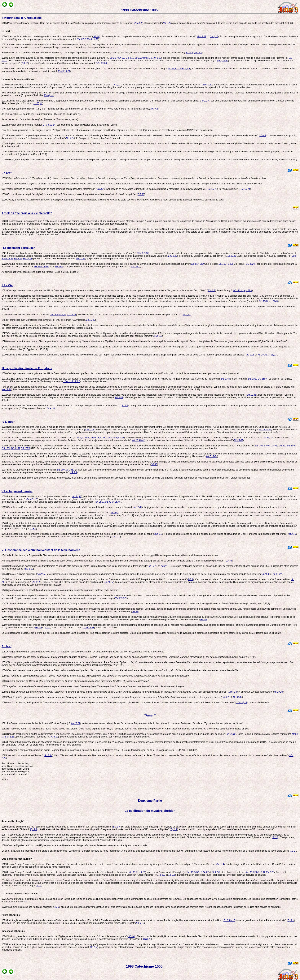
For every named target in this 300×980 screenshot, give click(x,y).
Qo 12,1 (189, 53)
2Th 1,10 (115, 537)
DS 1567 (70, 470)
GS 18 (96, 37)
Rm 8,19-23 (121, 598)
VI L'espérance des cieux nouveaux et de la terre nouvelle (41, 550)
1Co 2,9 (158, 336)
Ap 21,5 (41, 574)
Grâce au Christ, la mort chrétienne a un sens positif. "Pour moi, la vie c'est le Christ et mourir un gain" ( (57, 85)
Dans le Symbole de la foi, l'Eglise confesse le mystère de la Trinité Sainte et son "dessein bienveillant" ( (57, 827)
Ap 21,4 (265, 574)
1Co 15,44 (245, 189)
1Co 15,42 (212, 189)
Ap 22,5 (250, 355)
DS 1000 (264, 301)
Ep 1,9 (116, 827)
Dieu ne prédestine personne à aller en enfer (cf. (29, 470)
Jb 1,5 (125, 406)
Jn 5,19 (54, 737)
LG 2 (48, 628)
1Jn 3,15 (89, 430)
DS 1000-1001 (41, 267)
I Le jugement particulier (18, 248)
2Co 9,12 (261, 872)
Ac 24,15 (77, 496)
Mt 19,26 (278, 692)
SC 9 (56, 907)
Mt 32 (108, 502)
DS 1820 (250, 264)
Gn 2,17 (214, 37)
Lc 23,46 (38, 103)
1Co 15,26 (101, 63)
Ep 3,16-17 (229, 920)
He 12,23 (27, 259)
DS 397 (61, 470)
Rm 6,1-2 (49, 95)
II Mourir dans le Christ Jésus (22, 18)
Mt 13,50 (107, 438)
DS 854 (100, 189)
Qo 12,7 (198, 53)
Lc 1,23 (141, 872)
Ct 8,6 (33, 529)
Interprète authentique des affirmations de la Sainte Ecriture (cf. (55, 58)
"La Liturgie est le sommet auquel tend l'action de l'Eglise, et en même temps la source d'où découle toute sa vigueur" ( (65, 936)
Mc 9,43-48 (118, 438)
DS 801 (283, 446)
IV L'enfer (8, 422)
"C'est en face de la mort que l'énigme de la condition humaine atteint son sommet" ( (47, 37)
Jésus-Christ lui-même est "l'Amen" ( (23, 755)
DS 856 (119, 398)
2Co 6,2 (158, 534)
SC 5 (275, 837)
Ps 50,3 (115, 513)
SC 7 (39, 886)
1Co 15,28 (89, 628)
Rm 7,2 (154, 109)
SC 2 (293, 851)
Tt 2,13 (292, 534)
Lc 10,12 (91, 320)
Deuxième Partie (150, 801)
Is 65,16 (231, 734)
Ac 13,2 (133, 872)
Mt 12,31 (7, 389)
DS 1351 (16, 448)
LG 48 (263, 135)
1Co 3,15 (68, 381)
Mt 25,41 (238, 440)
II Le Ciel (7, 285)
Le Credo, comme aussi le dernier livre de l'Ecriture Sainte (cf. (36, 723)
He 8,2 (162, 875)
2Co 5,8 (138, 23)
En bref (7, 173)
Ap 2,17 (186, 315)
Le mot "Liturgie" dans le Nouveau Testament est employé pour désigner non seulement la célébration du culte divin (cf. (65, 872)
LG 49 (275, 301)
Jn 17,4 (220, 864)
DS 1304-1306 (226, 264)
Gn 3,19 (130, 58)
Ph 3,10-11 (93, 39)
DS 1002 (136, 267)
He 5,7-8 (186, 69)
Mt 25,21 (262, 355)
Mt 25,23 (272, 355)
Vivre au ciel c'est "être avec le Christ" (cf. (26, 315)
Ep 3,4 (33, 829)
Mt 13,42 (98, 438)
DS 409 (266, 446)
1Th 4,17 (71, 315)
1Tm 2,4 (233, 692)
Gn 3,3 (122, 58)
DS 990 (59, 267)
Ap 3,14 (48, 755)
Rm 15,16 (192, 872)
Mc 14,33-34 (174, 69)
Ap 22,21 (75, 723)
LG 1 (191, 579)
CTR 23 (147, 939)
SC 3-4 (94, 947)
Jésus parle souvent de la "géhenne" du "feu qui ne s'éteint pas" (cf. (39, 438)
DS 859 (226, 697)
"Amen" (150, 715)
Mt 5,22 (81, 438)
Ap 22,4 (248, 290)
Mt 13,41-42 (138, 440)
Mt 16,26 (81, 259)
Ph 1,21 (116, 85)
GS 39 (135, 612)
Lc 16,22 (173, 256)
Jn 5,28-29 (32, 499)
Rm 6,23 (202, 37)
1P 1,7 (77, 381)
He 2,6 (172, 875)
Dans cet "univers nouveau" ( (19, 574)
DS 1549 (238, 697)
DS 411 (274, 446)
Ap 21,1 (165, 566)
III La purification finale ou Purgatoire (27, 368)
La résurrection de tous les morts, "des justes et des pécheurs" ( (37, 496)
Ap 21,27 (277, 574)
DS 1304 (226, 379)
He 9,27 (70, 138)
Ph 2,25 (270, 872)
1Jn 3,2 (211, 290)
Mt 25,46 (116, 502)
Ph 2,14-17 (203, 872)
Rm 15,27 (250, 872)
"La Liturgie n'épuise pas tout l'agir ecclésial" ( (28, 907)
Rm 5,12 (147, 58)
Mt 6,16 (11, 737)
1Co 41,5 (50, 408)
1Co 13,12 (238, 290)
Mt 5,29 (89, 438)
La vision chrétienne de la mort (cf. (22, 125)
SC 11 (28, 902)
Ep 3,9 (174, 829)
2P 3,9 (73, 472)
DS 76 (258, 446)
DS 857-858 (197, 264)
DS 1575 (25, 448)
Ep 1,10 (29, 569)
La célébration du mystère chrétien (150, 811)
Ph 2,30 (216, 872)
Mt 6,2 (295, 734)
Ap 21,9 (36, 582)
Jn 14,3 (54, 315)
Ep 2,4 (291, 920)
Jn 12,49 (138, 507)
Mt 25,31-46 (265, 430)
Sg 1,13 (139, 58)
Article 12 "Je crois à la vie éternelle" (27, 213)
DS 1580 (262, 379)
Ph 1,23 (167, 23)
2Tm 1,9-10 (143, 253)
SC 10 (131, 936)
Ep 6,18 (140, 923)
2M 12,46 (251, 395)
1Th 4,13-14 (49, 125)
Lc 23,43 (232, 256)
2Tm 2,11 (207, 85)
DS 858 (291, 446)
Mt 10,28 (268, 438)
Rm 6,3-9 (82, 39)
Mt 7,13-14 (212, 456)
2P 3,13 (153, 566)
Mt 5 (4, 737)
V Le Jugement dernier (17, 491)
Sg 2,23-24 (223, 61)
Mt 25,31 (100, 502)
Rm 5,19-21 (64, 71)
